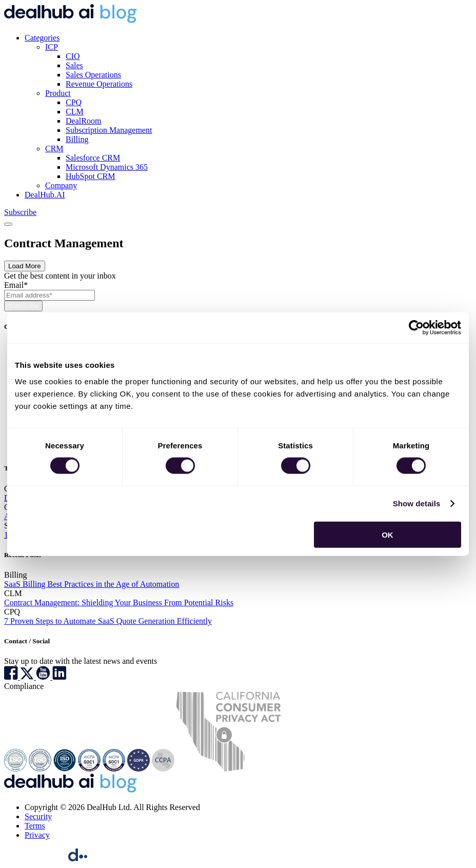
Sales (74, 65)
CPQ (74, 102)
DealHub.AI (45, 195)
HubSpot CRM (90, 176)
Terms (35, 826)
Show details (417, 504)
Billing (77, 139)
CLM (75, 112)
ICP (52, 47)
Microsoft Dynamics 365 (107, 167)
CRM (54, 149)
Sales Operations (93, 75)
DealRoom (83, 121)
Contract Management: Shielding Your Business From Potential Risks (119, 603)
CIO (73, 56)
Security (38, 816)
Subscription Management (109, 130)
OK (388, 534)
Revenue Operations (99, 84)
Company (61, 185)
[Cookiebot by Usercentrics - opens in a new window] (416, 328)
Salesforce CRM (93, 158)
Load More (25, 266)
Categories (42, 38)
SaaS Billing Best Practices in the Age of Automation (92, 584)
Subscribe (20, 212)
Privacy (37, 835)
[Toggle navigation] (8, 224)
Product (58, 93)
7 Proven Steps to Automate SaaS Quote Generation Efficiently (108, 621)
